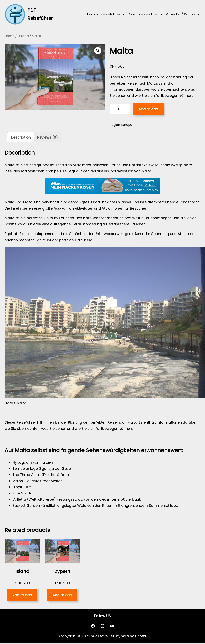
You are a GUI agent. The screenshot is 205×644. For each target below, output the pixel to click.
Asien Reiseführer (143, 14)
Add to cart (148, 109)
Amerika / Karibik (181, 14)
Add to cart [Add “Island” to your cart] (22, 595)
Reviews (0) (47, 137)
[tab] (21, 137)
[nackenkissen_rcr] (102, 192)
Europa (23, 36)
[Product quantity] (120, 109)
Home (10, 36)
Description (21, 137)
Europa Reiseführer (104, 14)
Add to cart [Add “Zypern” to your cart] (62, 595)
